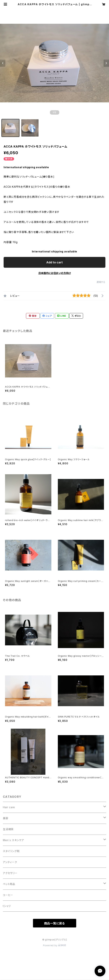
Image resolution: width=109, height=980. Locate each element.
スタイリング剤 (11, 851)
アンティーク (10, 862)
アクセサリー (10, 873)
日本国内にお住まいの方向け (55, 273)
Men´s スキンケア (14, 840)
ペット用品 (9, 884)
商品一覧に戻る (55, 923)
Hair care (9, 807)
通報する (101, 282)
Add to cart (54, 262)
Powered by (55, 945)
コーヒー (8, 895)
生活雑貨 (8, 829)
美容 (6, 818)
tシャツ (7, 906)
